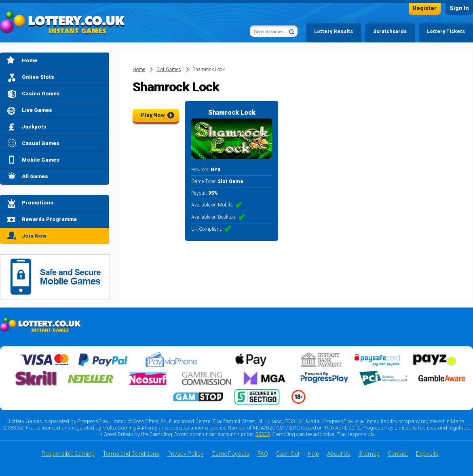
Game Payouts (230, 454)
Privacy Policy (185, 454)
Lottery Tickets (446, 32)
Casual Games (41, 143)
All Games (35, 176)
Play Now (153, 115)
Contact (398, 454)
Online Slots (38, 77)
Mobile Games (41, 160)
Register (425, 8)
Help (313, 454)
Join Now (34, 236)
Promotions (38, 203)
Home (30, 60)
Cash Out (288, 454)
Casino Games (41, 94)
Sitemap (369, 454)
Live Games (37, 110)
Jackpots (34, 127)
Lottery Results (334, 32)
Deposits (427, 454)
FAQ (263, 454)
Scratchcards (390, 32)
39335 (263, 434)
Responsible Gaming (68, 454)
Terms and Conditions (131, 454)
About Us (339, 454)
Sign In (459, 8)
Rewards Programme (49, 219)
